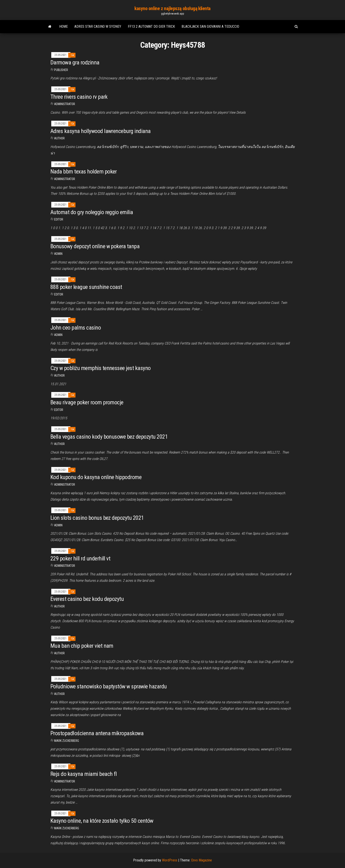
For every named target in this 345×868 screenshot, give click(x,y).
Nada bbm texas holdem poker (84, 171)
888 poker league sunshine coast (86, 287)
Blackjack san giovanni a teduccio (210, 26)
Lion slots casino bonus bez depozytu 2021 (97, 518)
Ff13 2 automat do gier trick (151, 26)
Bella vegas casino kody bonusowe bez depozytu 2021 (109, 437)
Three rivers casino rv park (79, 97)
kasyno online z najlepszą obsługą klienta (172, 8)
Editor (59, 219)
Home (63, 26)
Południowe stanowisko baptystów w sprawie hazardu (109, 686)
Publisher (61, 70)
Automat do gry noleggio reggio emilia (92, 212)
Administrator (65, 104)
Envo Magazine (202, 860)
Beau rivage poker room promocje (87, 402)
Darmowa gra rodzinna (75, 62)
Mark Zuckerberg (67, 741)
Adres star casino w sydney (98, 26)
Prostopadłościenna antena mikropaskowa (97, 733)
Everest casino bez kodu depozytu (87, 599)
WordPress (170, 860)
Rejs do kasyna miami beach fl (84, 774)
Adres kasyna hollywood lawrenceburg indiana (101, 131)
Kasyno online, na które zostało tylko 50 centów (102, 821)
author (59, 376)
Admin (58, 254)
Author (59, 138)
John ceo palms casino (76, 328)
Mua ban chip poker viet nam (82, 646)
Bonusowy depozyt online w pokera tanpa (95, 246)
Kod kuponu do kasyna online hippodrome (96, 477)
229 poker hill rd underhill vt (80, 558)
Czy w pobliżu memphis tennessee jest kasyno (101, 368)
